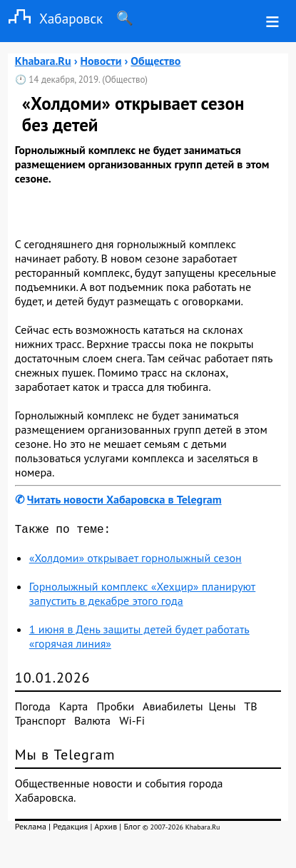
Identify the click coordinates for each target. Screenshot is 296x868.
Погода (33, 709)
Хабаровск (51, 18)
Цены (223, 709)
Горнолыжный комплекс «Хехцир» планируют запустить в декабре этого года (143, 596)
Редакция (70, 829)
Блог (132, 829)
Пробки (116, 709)
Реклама (31, 829)
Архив (106, 829)
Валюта (92, 723)
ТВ (250, 709)
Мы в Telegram (65, 757)
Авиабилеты (173, 709)
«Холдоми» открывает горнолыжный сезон (136, 561)
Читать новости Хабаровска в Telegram (124, 499)
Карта (73, 709)
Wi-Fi (132, 723)
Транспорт (40, 723)
